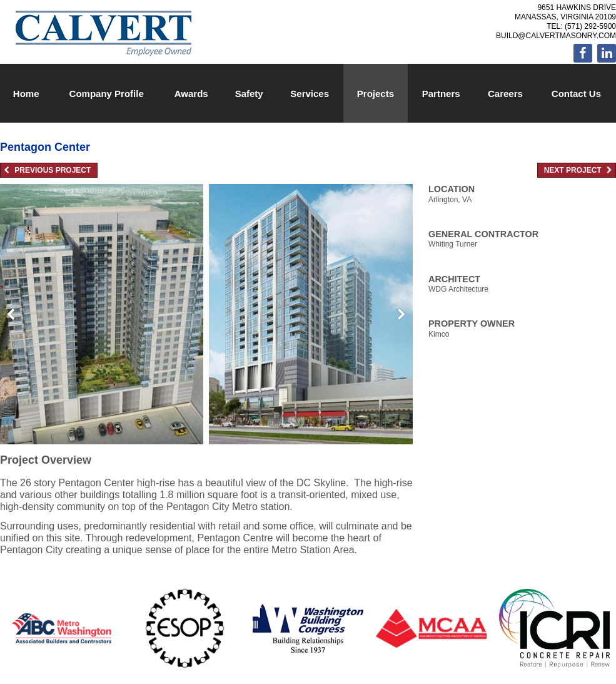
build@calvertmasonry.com (556, 36)
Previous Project (47, 170)
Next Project (578, 170)
